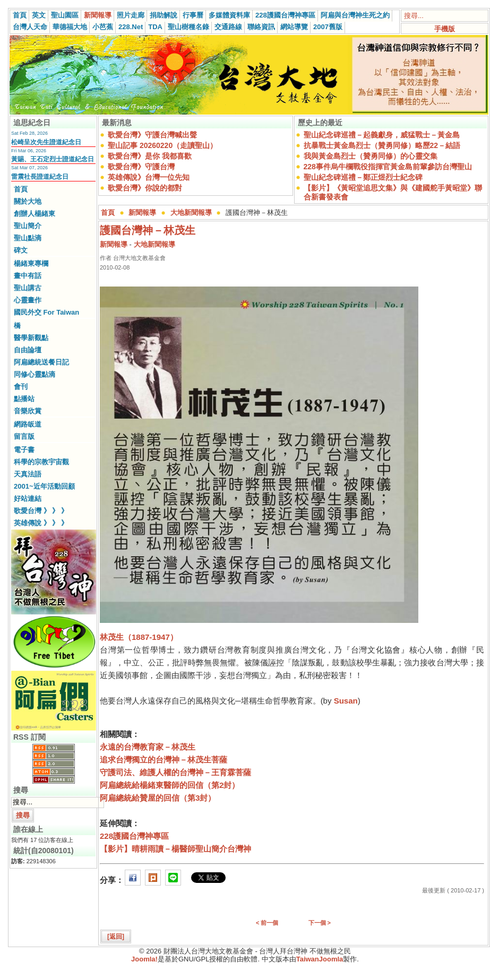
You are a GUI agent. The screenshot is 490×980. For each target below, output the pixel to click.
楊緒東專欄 (31, 263)
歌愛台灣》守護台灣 (141, 167)
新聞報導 (98, 15)
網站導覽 (294, 27)
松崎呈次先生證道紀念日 (46, 142)
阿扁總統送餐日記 (41, 362)
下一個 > (320, 923)
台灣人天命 (30, 27)
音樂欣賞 (28, 411)
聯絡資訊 (261, 27)
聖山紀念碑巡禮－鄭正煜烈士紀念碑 (363, 177)
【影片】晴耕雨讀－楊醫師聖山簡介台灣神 (175, 849)
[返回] (116, 936)
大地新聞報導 (191, 213)
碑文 (21, 250)
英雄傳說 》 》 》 (41, 523)
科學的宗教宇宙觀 (41, 462)
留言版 (24, 436)
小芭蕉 (103, 27)
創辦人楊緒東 (35, 214)
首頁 (20, 15)
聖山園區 (65, 15)
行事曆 (193, 15)
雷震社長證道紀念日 (40, 177)
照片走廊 (131, 15)
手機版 (445, 29)
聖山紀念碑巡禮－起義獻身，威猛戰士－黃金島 (382, 135)
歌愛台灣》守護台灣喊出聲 (152, 135)
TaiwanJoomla (320, 959)
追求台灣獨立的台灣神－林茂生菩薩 (164, 760)
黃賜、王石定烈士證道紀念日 (53, 159)
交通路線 (228, 27)
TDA (155, 27)
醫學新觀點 (31, 338)
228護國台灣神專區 (285, 15)
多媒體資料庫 (229, 15)
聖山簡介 (28, 226)
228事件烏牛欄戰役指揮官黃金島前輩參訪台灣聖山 (388, 167)
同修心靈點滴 (35, 374)
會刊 (21, 387)
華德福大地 (70, 27)
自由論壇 (28, 350)
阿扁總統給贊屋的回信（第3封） (158, 798)
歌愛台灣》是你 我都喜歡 (150, 156)
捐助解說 (164, 15)
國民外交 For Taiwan (46, 312)
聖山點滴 (28, 238)
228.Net (131, 27)
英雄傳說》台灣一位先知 (149, 177)
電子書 (24, 450)
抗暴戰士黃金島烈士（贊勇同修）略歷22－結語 (382, 145)
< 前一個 (267, 923)
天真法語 (28, 474)
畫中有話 (28, 276)
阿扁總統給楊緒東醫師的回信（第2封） (170, 785)
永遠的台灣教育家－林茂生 (148, 747)
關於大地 (28, 201)
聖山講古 (28, 288)
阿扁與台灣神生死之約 (355, 15)
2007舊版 (328, 27)
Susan (346, 701)
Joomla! (144, 959)
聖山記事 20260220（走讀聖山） (162, 145)
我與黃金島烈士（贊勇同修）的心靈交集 (371, 156)
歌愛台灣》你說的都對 (145, 188)
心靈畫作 (28, 300)
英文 (39, 15)
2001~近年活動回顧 (44, 486)
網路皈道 (28, 424)
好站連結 (28, 498)
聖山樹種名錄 (188, 27)
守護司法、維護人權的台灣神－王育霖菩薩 (175, 772)
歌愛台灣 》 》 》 (41, 511)
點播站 (24, 399)
